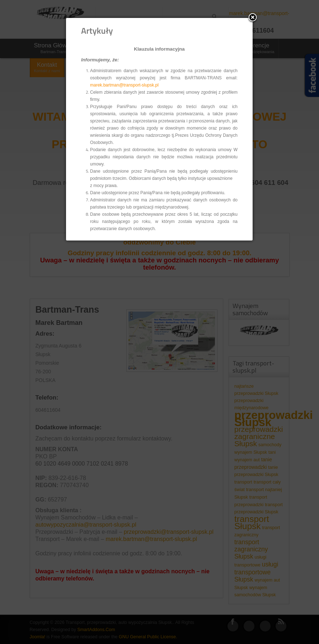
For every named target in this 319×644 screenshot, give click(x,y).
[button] (253, 18)
